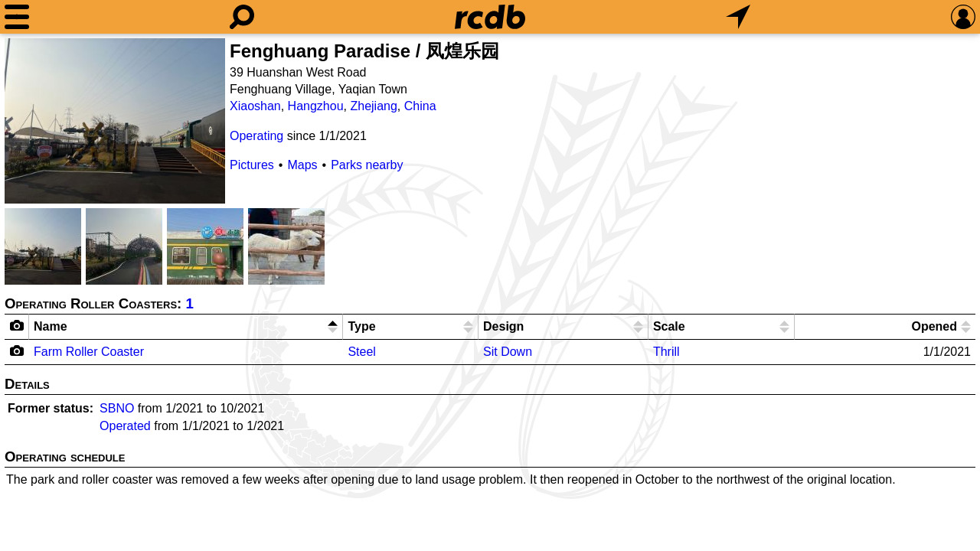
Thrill (666, 352)
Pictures (252, 165)
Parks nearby (367, 165)
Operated (125, 426)
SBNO (117, 408)
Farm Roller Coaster (89, 352)
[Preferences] (963, 17)
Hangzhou (316, 106)
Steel (361, 352)
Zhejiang (373, 106)
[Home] (490, 17)
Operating (256, 136)
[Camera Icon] (17, 350)
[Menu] (17, 17)
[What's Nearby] (738, 17)
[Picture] (115, 121)
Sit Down (508, 352)
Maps (302, 165)
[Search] (242, 17)
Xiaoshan (255, 106)
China (420, 106)
